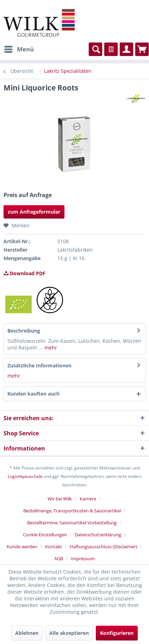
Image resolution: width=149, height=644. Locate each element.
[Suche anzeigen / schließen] (95, 49)
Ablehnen (27, 633)
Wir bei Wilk (60, 499)
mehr (51, 348)
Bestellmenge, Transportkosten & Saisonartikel (72, 511)
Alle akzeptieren (69, 633)
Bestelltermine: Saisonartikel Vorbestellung (72, 523)
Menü (19, 48)
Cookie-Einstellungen (45, 535)
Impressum (83, 558)
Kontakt (54, 547)
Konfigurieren (117, 633)
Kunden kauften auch (33, 394)
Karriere (88, 499)
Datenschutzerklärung (98, 535)
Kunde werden (22, 547)
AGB (59, 558)
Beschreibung (24, 331)
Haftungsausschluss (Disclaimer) (103, 547)
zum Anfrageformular (34, 212)
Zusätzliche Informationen (39, 365)
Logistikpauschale (25, 476)
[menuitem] (19, 49)
